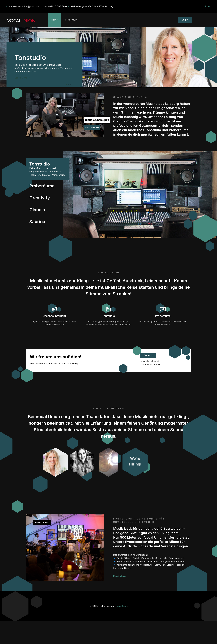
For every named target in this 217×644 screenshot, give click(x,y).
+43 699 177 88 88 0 (55, 6)
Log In (185, 20)
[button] (66, 85)
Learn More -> (22, 78)
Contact (148, 355)
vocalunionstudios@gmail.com (24, 6)
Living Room (121, 629)
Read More (120, 599)
